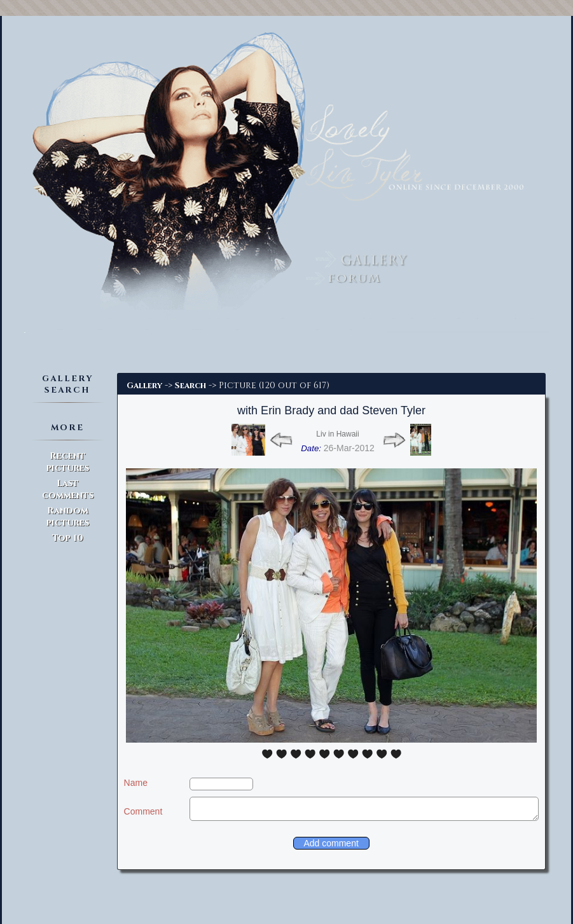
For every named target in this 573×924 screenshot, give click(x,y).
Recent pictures (68, 462)
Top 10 (68, 538)
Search (190, 386)
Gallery (144, 386)
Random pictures (68, 517)
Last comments (68, 489)
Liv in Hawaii (337, 434)
